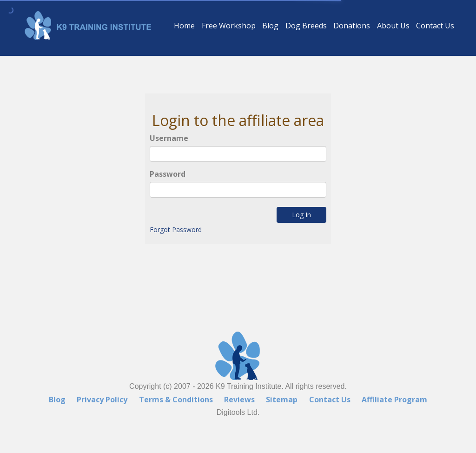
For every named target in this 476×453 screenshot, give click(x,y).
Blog (270, 26)
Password (168, 174)
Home (184, 26)
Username (169, 139)
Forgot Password (175, 230)
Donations (352, 26)
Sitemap (282, 400)
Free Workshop (229, 26)
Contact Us (435, 26)
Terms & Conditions (176, 400)
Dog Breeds (306, 26)
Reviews (239, 400)
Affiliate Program (394, 400)
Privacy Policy (102, 400)
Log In (302, 215)
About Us (393, 26)
